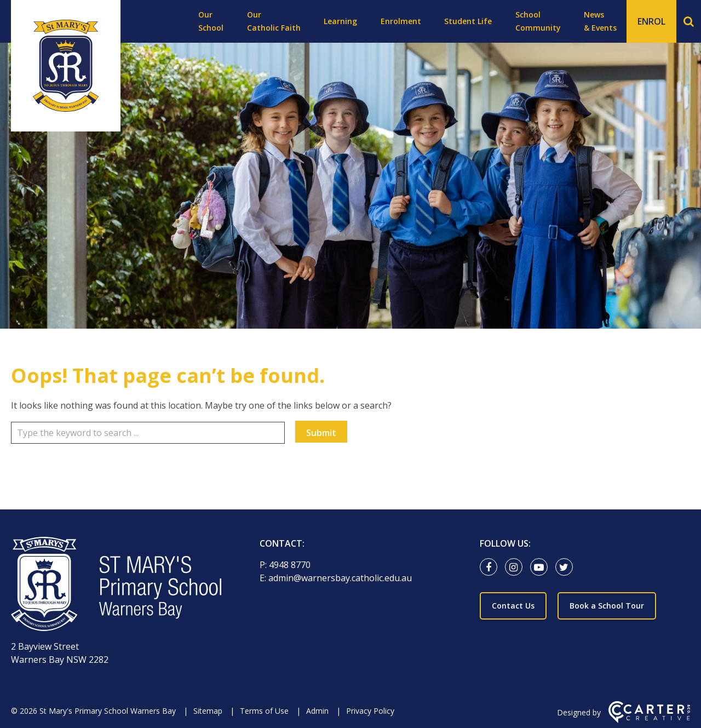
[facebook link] (491, 568)
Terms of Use (264, 711)
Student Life (468, 21)
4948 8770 (290, 565)
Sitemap (208, 711)
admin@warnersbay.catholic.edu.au (340, 578)
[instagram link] (516, 568)
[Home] (116, 586)
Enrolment (401, 21)
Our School (211, 21)
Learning (340, 21)
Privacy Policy (370, 711)
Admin (317, 711)
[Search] (689, 21)
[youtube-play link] (542, 568)
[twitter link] (567, 568)
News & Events (600, 21)
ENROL (651, 21)
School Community (538, 21)
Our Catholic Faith (274, 21)
